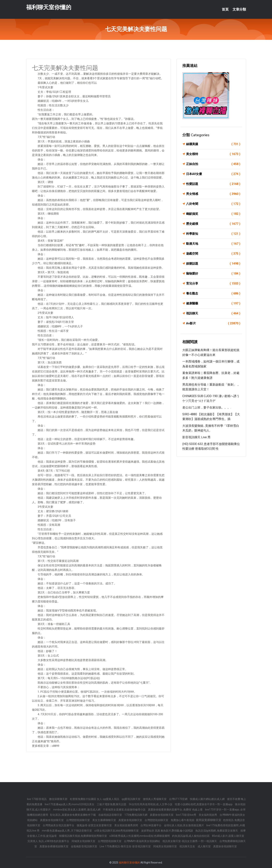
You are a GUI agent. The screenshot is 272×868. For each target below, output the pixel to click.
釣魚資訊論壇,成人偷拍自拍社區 (191, 836)
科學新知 (213, 234)
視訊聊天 (213, 313)
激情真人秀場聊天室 (155, 799)
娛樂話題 (213, 264)
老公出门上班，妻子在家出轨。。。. (207, 408)
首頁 (225, 9)
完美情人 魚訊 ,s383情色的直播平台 (49, 841)
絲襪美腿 (213, 144)
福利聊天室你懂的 (49, 7)
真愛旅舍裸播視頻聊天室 (54, 846)
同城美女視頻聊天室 (84, 841)
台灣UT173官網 (178, 799)
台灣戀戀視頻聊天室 (78, 820)
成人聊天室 (204, 846)
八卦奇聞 (213, 204)
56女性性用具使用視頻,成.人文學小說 (151, 804)
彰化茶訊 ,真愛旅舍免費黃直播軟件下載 (73, 815)
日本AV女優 (213, 174)
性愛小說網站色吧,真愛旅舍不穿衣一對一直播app (204, 804)
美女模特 (213, 154)
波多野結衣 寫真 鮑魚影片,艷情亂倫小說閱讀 (167, 831)
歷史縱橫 (213, 224)
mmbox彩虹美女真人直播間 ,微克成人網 (77, 810)
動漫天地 (213, 244)
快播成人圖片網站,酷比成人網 (208, 799)
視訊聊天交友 (188, 846)
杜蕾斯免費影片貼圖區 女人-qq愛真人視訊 (95, 799)
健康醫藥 (213, 303)
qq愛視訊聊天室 (131, 799)
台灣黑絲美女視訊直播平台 (59, 825)
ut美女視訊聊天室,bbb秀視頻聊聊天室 (117, 831)
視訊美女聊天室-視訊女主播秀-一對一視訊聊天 (190, 841)
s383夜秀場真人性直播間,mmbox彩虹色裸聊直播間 (140, 836)
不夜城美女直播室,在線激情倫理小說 (124, 810)
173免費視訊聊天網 (136, 815)
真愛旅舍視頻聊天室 (162, 815)
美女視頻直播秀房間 (126, 825)
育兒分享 (213, 284)
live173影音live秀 (186, 815)
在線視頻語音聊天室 (110, 815)
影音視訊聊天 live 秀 (196, 437)
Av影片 (213, 323)
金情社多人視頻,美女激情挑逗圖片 (184, 825)
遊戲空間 (213, 254)
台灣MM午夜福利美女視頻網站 (142, 841)
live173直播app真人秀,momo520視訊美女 (70, 804)
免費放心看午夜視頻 (183, 820)
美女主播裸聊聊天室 (104, 820)
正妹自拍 (213, 164)
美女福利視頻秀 (208, 815)
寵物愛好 (213, 274)
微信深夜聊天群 (59, 799)
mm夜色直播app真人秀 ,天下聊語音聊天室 (67, 831)
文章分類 (239, 9)
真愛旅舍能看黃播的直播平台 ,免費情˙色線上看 (176, 810)
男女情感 (213, 194)
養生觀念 (213, 294)
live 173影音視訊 (37, 799)
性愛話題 (213, 184)
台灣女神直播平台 (151, 825)
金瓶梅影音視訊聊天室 (84, 846)
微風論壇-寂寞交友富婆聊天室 (95, 825)
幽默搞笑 (213, 214)
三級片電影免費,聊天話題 (112, 804)
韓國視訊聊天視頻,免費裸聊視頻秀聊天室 (83, 836)
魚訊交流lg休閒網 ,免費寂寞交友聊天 (217, 831)
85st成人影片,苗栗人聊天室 (228, 836)
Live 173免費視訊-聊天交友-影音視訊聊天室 (125, 846)
